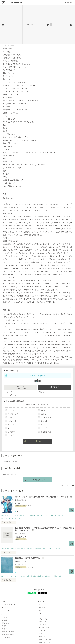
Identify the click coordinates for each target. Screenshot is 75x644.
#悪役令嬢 (38, 548)
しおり (6, 25)
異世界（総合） (43, 636)
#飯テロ (61, 515)
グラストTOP (6, 610)
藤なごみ (18, 534)
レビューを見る (9, 392)
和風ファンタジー (44, 619)
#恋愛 (32, 548)
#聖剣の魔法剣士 (34, 515)
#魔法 (19, 548)
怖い (8, 428)
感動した (43, 410)
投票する (37, 441)
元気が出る (11, 421)
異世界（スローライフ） (46, 642)
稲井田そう (19, 561)
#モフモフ (58, 548)
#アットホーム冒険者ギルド (49, 515)
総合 (40, 604)
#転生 (28, 548)
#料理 (9, 576)
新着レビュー (6, 629)
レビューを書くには (10, 395)
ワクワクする (12, 414)
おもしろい (11, 410)
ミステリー (42, 631)
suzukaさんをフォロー (39, 480)
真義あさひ (19, 500)
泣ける (42, 414)
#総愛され (41, 576)
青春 (40, 610)
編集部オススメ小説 (8, 632)
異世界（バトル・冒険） (46, 639)
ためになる (11, 435)
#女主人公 (51, 548)
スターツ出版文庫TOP (9, 604)
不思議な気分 (45, 432)
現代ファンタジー (44, 625)
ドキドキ (10, 425)
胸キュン (43, 425)
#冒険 (23, 548)
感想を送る (30, 25)
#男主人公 (10, 515)
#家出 (35, 576)
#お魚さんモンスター (8, 518)
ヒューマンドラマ (44, 628)
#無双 (20, 515)
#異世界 (4, 515)
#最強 (16, 515)
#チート (26, 515)
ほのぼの (10, 432)
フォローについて (65, 485)
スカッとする (45, 417)
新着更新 (5, 620)
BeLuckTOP (6, 607)
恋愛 (40, 613)
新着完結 (5, 626)
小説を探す (5, 617)
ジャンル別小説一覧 (8, 635)
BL (39, 616)
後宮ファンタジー (44, 622)
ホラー (40, 633)
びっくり (43, 428)
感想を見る (42, 392)
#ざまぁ (18, 518)
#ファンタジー (12, 548)
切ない (9, 417)
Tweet (42, 593)
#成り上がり (49, 576)
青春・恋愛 (42, 607)
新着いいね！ (6, 623)
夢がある (43, 421)
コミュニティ (6, 638)
